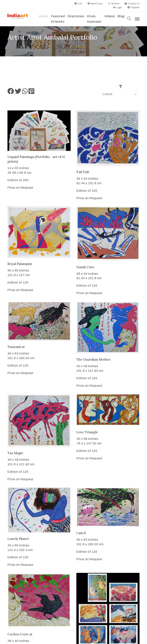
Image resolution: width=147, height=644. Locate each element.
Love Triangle (87, 432)
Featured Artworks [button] (58, 19)
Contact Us (132, 4)
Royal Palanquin (20, 264)
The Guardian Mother (94, 359)
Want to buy (95, 4)
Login (118, 7)
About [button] (43, 16)
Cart (78, 4)
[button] (129, 19)
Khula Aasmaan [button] (94, 19)
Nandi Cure (85, 267)
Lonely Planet (18, 539)
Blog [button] (121, 16)
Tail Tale (83, 172)
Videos (109, 16)
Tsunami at (16, 347)
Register (133, 7)
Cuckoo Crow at (20, 634)
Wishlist (114, 4)
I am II (81, 533)
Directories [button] (76, 16)
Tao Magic (15, 453)
